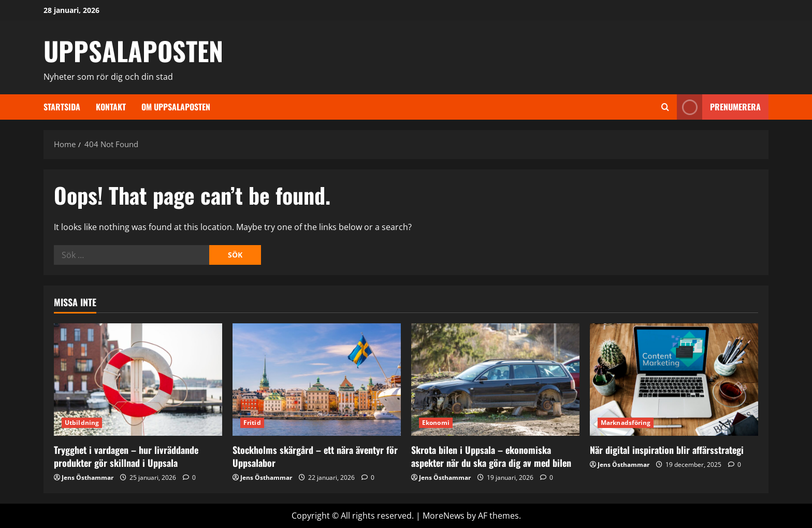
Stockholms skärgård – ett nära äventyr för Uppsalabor (315, 456)
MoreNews (444, 516)
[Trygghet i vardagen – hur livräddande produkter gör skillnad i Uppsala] (138, 380)
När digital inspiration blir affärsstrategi (667, 450)
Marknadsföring (626, 423)
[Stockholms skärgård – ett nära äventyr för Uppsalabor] (317, 380)
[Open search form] (665, 107)
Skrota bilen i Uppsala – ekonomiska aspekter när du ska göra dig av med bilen (491, 456)
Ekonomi (436, 423)
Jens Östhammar (88, 477)
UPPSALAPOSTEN (133, 50)
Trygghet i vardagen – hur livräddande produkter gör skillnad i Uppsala (126, 456)
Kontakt (111, 107)
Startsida (62, 107)
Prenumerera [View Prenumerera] (719, 107)
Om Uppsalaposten (176, 107)
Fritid (252, 423)
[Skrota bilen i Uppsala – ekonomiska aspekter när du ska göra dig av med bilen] (495, 380)
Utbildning (82, 423)
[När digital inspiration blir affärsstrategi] (674, 380)
